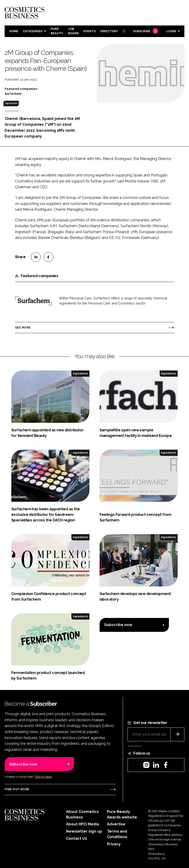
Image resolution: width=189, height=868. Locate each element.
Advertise (116, 824)
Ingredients (11, 103)
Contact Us (77, 838)
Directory (109, 31)
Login (171, 31)
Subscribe (145, 31)
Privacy (114, 844)
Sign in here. (44, 777)
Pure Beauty (57, 31)
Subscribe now (118, 625)
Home (14, 31)
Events (90, 31)
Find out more (17, 789)
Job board (73, 31)
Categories (33, 31)
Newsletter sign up (84, 831)
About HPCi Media (83, 824)
